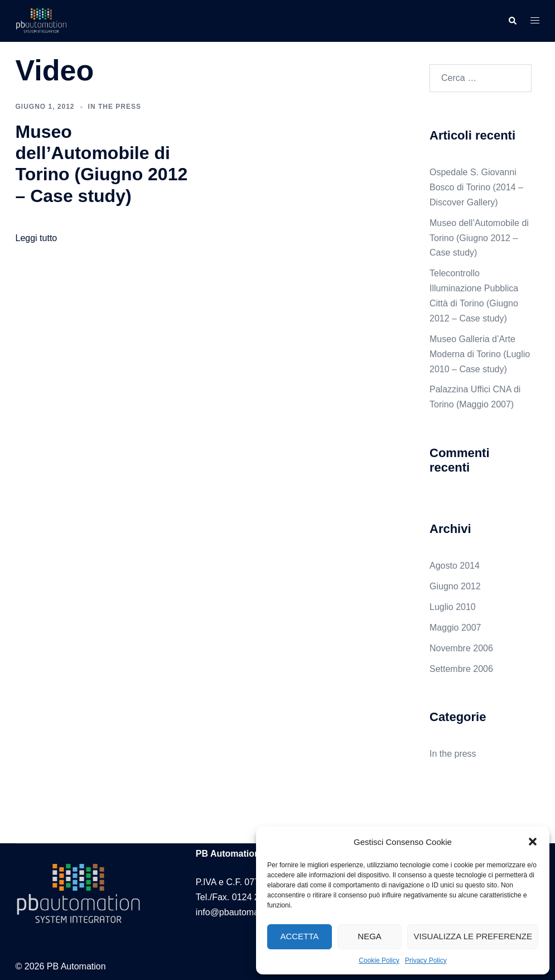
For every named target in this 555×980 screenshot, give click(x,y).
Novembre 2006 (461, 648)
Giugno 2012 (455, 586)
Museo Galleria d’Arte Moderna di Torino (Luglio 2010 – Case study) (480, 354)
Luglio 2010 (453, 607)
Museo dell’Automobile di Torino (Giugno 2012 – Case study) (479, 238)
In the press (115, 107)
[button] (533, 842)
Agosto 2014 (455, 566)
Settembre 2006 (461, 669)
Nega (370, 936)
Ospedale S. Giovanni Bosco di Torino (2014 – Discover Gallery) (476, 187)
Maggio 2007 (455, 628)
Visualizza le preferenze (473, 936)
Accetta (299, 936)
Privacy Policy (426, 960)
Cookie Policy (379, 960)
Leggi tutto (37, 238)
